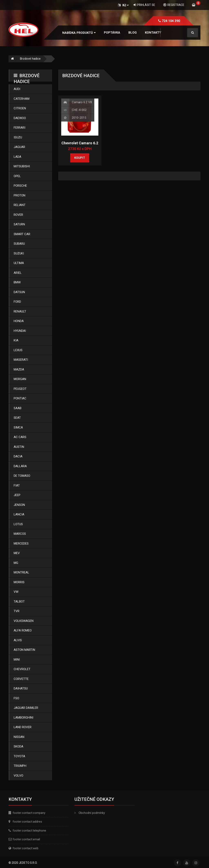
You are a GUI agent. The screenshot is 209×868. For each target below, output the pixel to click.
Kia (16, 340)
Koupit (80, 158)
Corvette (21, 679)
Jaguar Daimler (26, 708)
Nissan (19, 737)
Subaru (19, 244)
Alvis (18, 640)
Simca (18, 427)
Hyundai (20, 331)
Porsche (20, 186)
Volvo (18, 776)
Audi (17, 89)
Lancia (19, 514)
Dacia (18, 456)
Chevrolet (22, 669)
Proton (19, 195)
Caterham (22, 99)
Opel (17, 176)
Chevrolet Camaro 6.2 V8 (80, 145)
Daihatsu (21, 688)
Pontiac (20, 398)
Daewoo (20, 118)
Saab (18, 408)
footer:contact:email (26, 839)
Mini (17, 660)
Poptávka (112, 33)
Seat (17, 418)
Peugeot (20, 389)
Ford (17, 302)
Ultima (19, 263)
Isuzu (18, 137)
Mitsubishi (22, 166)
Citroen (20, 108)
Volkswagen (24, 621)
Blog (133, 33)
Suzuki (19, 253)
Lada (17, 157)
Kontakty (153, 33)
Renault (20, 311)
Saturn (19, 224)
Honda (19, 321)
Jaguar (19, 147)
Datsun (19, 292)
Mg (16, 563)
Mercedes (21, 544)
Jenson (19, 505)
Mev (17, 553)
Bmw (17, 282)
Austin (19, 447)
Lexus (18, 350)
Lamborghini (23, 718)
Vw (16, 592)
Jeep (17, 495)
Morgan (20, 379)
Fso (16, 698)
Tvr (17, 611)
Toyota (19, 756)
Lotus (18, 524)
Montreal (21, 572)
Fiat (17, 486)
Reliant (20, 205)
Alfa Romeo (23, 630)
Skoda (18, 746)
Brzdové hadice (30, 59)
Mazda (19, 369)
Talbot (19, 602)
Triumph (20, 766)
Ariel (18, 273)
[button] (79, 33)
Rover (18, 215)
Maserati (21, 360)
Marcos (20, 534)
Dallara (20, 466)
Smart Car (22, 234)
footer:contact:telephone (29, 831)
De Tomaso (22, 476)
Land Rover (23, 727)
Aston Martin (24, 650)
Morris (19, 582)
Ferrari (19, 128)
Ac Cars (20, 437)
